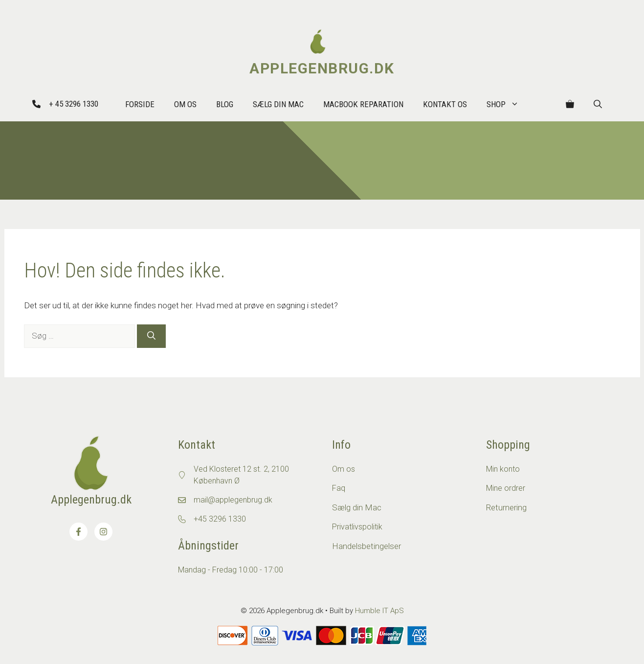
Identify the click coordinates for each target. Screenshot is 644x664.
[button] (598, 104)
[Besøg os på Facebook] (78, 532)
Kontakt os (445, 104)
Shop (508, 104)
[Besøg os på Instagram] (103, 532)
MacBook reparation (363, 104)
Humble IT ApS (379, 611)
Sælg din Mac (278, 104)
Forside (140, 104)
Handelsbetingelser (366, 546)
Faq (339, 488)
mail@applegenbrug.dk (233, 500)
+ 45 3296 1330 (74, 104)
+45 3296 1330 (220, 519)
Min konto (503, 469)
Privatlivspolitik (357, 527)
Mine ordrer (506, 488)
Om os (344, 469)
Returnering (506, 507)
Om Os (185, 104)
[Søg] (151, 336)
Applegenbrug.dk (322, 68)
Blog (225, 104)
